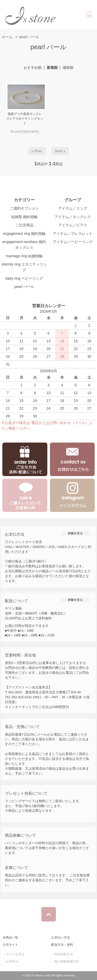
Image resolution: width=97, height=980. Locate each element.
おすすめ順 (33, 68)
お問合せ (12, 961)
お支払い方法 (61, 937)
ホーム (7, 37)
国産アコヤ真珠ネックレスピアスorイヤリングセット (25, 119)
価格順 (68, 68)
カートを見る (15, 954)
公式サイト (10, 945)
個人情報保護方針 (67, 961)
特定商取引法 (64, 954)
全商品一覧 (10, 937)
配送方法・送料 (62, 945)
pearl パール (29, 37)
